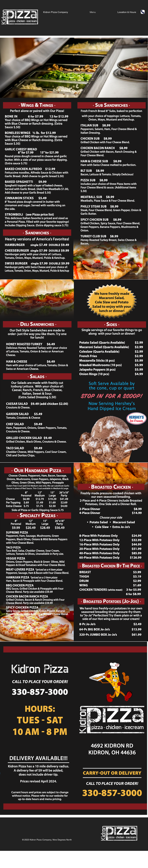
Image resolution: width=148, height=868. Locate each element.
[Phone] (143, 12)
